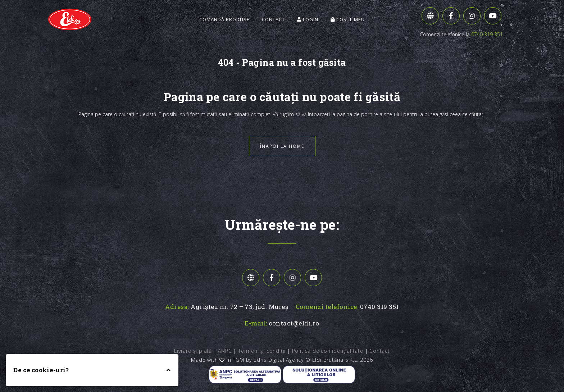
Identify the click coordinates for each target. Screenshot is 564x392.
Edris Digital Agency (279, 360)
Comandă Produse (224, 19)
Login (308, 19)
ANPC (225, 351)
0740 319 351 (487, 34)
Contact (273, 19)
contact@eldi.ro (294, 323)
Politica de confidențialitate (328, 351)
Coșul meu (348, 19)
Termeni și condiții (262, 351)
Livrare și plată (193, 351)
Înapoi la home (282, 146)
